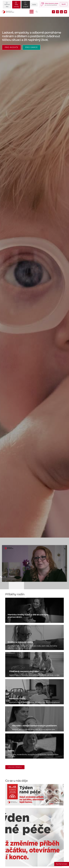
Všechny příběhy (15, 767)
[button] (7, 5)
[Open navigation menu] (32, 12)
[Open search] (37, 12)
